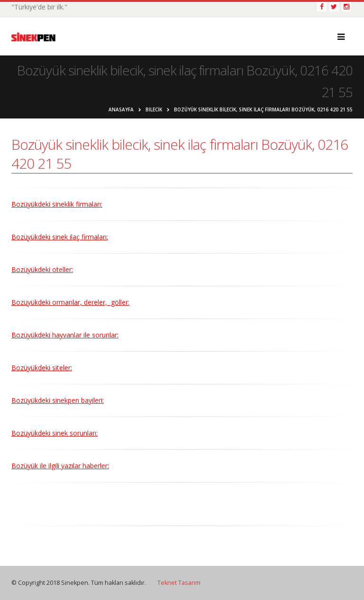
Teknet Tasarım (179, 583)
